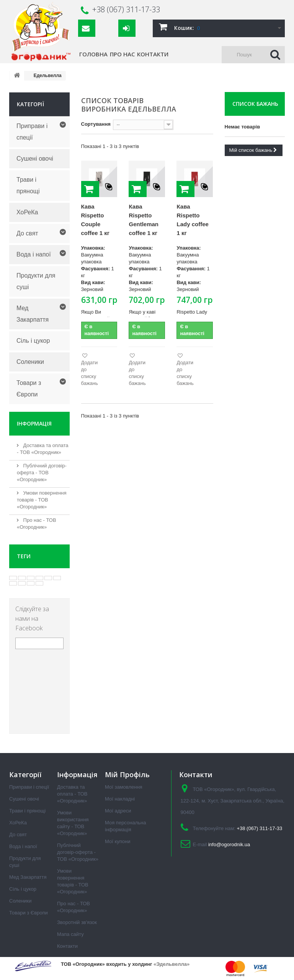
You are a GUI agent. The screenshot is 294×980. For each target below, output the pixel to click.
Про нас (122, 54)
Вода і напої (34, 254)
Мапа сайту (70, 934)
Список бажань (255, 104)
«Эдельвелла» (171, 964)
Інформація (34, 423)
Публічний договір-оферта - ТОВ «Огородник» (42, 473)
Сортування (96, 124)
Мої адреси (118, 811)
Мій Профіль (127, 774)
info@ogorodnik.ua (229, 844)
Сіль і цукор (33, 341)
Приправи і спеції (32, 132)
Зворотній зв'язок (77, 922)
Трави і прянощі (28, 185)
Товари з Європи (29, 389)
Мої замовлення (124, 787)
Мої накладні (120, 799)
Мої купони (118, 841)
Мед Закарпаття (33, 314)
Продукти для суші (36, 281)
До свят (27, 233)
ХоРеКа (27, 212)
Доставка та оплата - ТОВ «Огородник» (72, 794)
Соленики (30, 362)
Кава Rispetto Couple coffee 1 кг (96, 220)
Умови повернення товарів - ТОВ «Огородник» (42, 500)
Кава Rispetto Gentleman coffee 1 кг (144, 220)
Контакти (153, 54)
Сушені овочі (35, 159)
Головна (93, 54)
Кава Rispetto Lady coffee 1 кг (192, 220)
